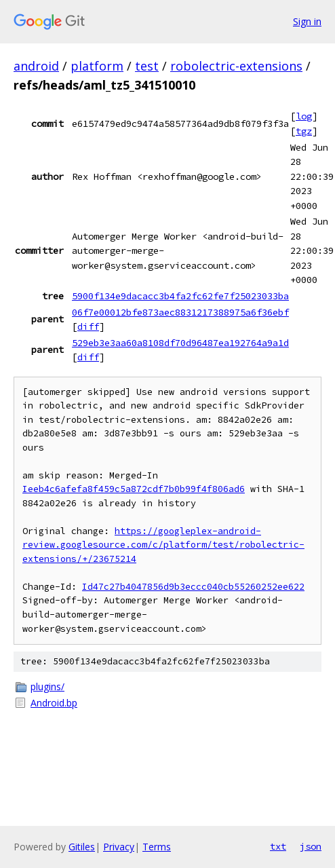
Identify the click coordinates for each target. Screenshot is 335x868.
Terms (157, 847)
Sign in (307, 21)
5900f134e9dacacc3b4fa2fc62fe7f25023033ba (180, 296)
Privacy (119, 847)
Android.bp (54, 703)
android (36, 66)
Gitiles (82, 847)
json (311, 846)
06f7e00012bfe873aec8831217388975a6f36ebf (180, 312)
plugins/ (47, 686)
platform (97, 66)
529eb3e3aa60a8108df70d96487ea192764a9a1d (180, 343)
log (304, 116)
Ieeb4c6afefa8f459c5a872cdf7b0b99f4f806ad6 (134, 489)
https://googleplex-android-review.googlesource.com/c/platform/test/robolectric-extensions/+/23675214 (163, 545)
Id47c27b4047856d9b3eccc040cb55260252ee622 (193, 587)
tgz (304, 131)
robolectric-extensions (236, 66)
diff (88, 326)
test (147, 66)
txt (278, 846)
